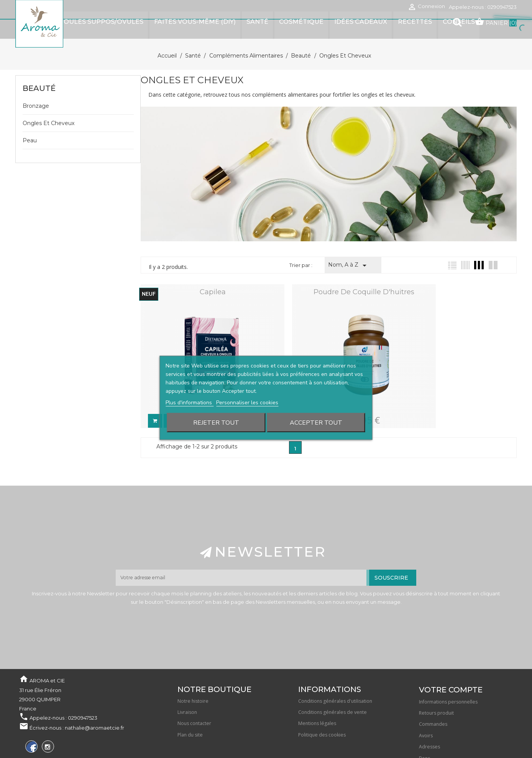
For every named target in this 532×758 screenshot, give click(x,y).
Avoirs (426, 693)
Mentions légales (317, 681)
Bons (424, 716)
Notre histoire (193, 658)
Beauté (39, 69)
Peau (30, 122)
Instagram (47, 706)
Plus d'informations (190, 384)
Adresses (429, 704)
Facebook (30, 706)
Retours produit (436, 671)
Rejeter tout (216, 404)
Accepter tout (316, 404)
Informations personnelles (448, 659)
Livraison (187, 670)
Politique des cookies (322, 692)
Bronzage (36, 87)
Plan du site (190, 692)
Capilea (201, 273)
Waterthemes (111, 735)
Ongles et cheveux (48, 104)
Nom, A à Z (349, 247)
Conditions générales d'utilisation (335, 658)
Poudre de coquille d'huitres (329, 273)
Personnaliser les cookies (247, 384)
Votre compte (451, 647)
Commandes (433, 682)
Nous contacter (194, 681)
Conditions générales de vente (332, 670)
